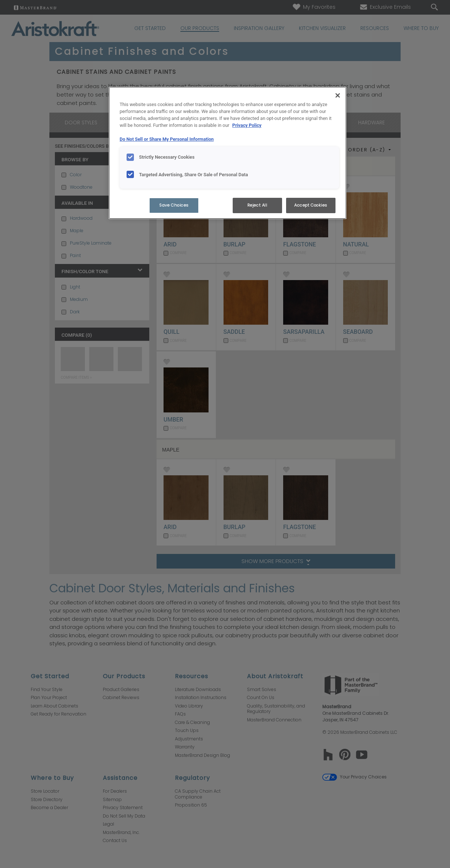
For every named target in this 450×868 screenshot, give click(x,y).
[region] (228, 153)
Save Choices (174, 205)
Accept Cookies (311, 205)
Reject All (257, 205)
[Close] (338, 95)
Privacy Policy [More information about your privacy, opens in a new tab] (247, 125)
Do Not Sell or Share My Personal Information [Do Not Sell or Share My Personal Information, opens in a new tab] (167, 139)
